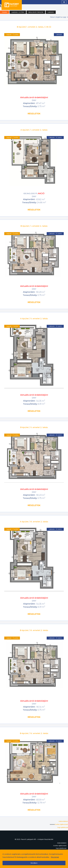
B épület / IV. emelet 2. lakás (34, 733)
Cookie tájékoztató (61, 824)
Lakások (51, 12)
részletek (34, 114)
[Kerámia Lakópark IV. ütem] (12, 5)
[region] (34, 859)
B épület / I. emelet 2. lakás (34, 226)
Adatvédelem (63, 821)
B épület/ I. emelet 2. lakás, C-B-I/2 (34, 27)
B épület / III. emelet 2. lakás (34, 630)
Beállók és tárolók (36, 12)
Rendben (34, 863)
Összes (5, 12)
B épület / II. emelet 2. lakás (34, 427)
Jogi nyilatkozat (63, 827)
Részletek (55, 857)
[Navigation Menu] (64, 2)
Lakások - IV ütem (18, 12)
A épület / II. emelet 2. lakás (34, 319)
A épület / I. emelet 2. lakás (34, 130)
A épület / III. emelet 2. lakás (34, 522)
